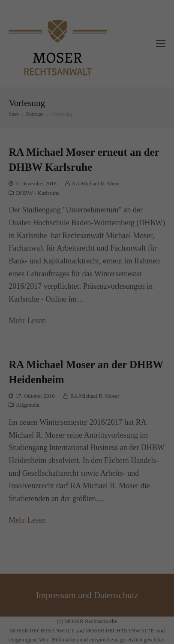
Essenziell (46, 350)
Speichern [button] (87, 397)
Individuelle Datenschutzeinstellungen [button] (87, 419)
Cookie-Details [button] (58, 435)
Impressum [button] (120, 435)
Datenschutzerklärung (134, 318)
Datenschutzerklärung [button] (91, 435)
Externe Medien (118, 350)
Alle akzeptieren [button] (87, 375)
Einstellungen (113, 326)
